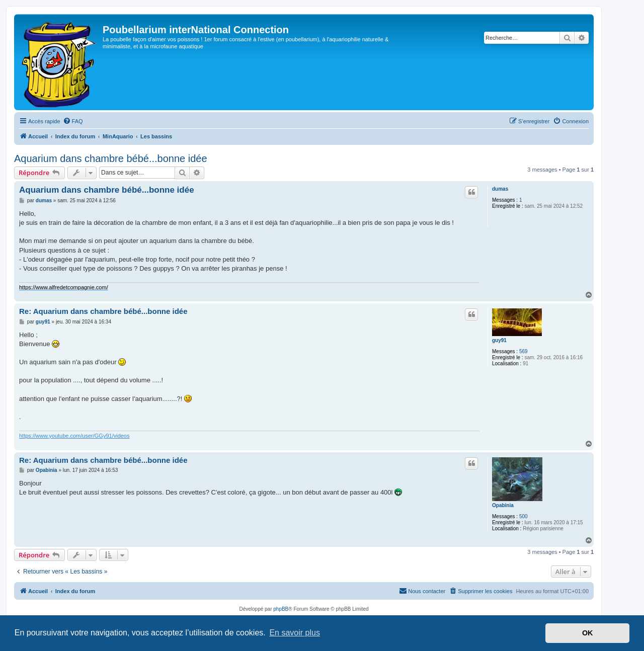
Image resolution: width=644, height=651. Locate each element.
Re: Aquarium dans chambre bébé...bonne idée (103, 311)
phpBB (281, 609)
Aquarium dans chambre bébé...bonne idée (111, 158)
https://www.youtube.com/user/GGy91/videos (74, 436)
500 (524, 516)
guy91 (499, 340)
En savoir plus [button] (295, 633)
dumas (500, 189)
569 (524, 351)
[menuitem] (73, 121)
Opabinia (503, 505)
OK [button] (588, 633)
